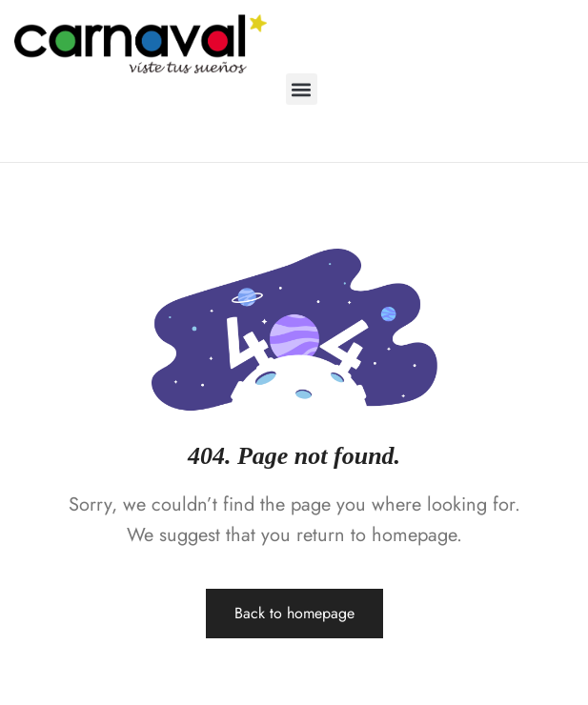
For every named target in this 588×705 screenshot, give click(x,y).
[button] (302, 89)
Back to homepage (294, 613)
